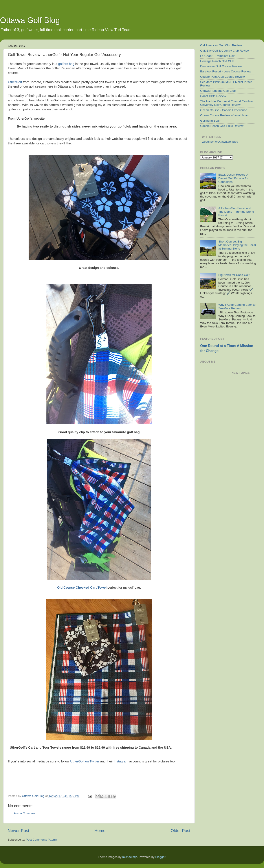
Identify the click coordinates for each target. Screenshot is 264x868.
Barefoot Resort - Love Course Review (226, 71)
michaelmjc (130, 857)
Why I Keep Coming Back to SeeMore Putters (237, 306)
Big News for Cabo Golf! (234, 275)
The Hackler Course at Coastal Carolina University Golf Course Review (226, 103)
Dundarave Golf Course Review (221, 66)
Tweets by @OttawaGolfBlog (219, 142)
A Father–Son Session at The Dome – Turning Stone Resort (236, 212)
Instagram (121, 761)
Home (100, 831)
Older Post (181, 831)
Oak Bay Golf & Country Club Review (225, 51)
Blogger (160, 857)
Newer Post (18, 831)
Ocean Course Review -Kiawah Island (225, 115)
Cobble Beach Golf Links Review (222, 126)
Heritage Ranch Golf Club (217, 61)
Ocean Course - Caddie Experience (224, 110)
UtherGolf (15, 82)
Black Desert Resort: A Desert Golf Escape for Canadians (233, 178)
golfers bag (66, 64)
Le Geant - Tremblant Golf (217, 56)
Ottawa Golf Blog (30, 20)
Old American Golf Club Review (221, 45)
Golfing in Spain (211, 121)
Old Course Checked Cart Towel (82, 588)
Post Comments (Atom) (41, 840)
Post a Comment (25, 813)
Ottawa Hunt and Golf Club (218, 91)
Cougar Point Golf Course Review (223, 77)
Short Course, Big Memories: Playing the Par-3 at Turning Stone (237, 245)
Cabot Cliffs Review (213, 96)
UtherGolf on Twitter (85, 761)
